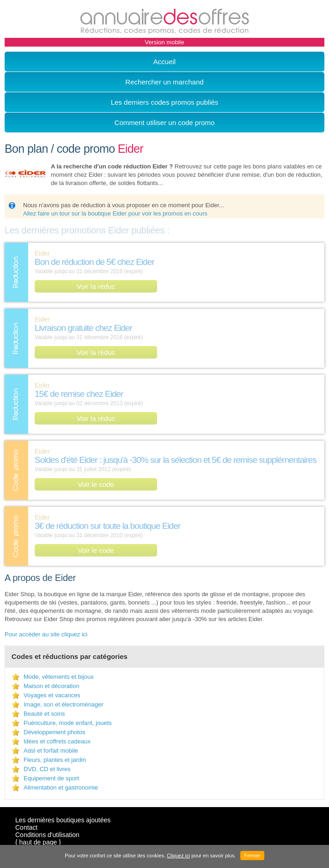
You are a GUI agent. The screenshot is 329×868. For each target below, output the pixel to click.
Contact (26, 827)
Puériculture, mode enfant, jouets (68, 723)
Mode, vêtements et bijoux (59, 677)
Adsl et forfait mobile (51, 751)
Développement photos (55, 732)
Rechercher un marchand (164, 82)
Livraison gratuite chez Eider (83, 328)
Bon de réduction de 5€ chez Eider (94, 262)
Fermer (252, 856)
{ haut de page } (38, 842)
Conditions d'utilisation (47, 835)
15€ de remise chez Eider (79, 394)
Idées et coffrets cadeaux (57, 741)
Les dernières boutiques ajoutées (63, 820)
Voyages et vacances (52, 695)
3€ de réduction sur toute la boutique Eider (107, 526)
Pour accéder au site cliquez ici (46, 634)
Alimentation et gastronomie (61, 787)
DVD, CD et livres (47, 769)
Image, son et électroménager (64, 704)
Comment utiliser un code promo (165, 123)
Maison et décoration (52, 686)
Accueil (164, 62)
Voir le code (96, 484)
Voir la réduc (96, 286)
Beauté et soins (44, 714)
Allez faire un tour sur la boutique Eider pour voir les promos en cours (115, 213)
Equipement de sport (51, 778)
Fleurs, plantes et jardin (55, 760)
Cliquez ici (178, 856)
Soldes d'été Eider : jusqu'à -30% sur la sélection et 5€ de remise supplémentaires (176, 460)
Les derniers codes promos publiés (165, 102)
